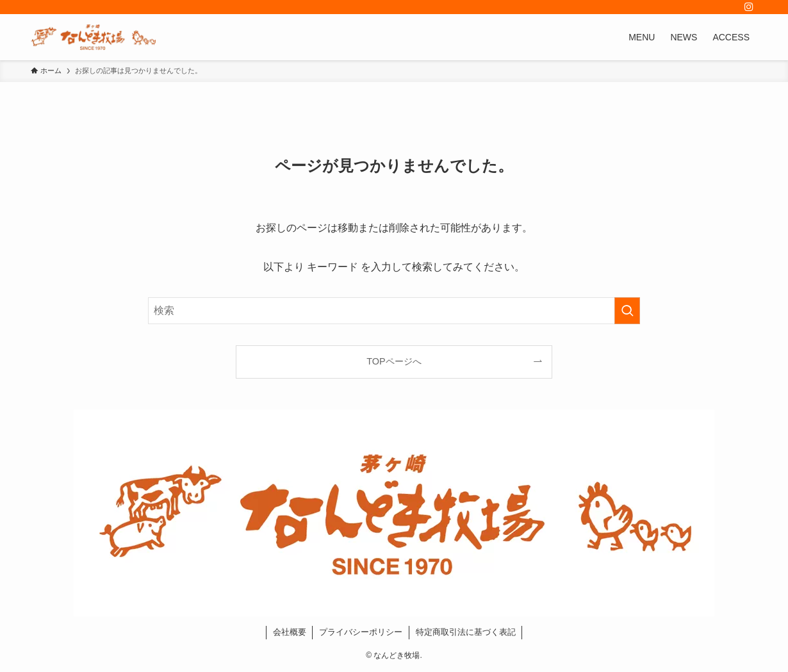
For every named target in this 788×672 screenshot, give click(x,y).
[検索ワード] (394, 311)
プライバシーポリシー (361, 632)
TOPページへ (394, 361)
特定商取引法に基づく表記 (466, 632)
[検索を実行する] (627, 311)
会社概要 (290, 632)
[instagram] (749, 7)
